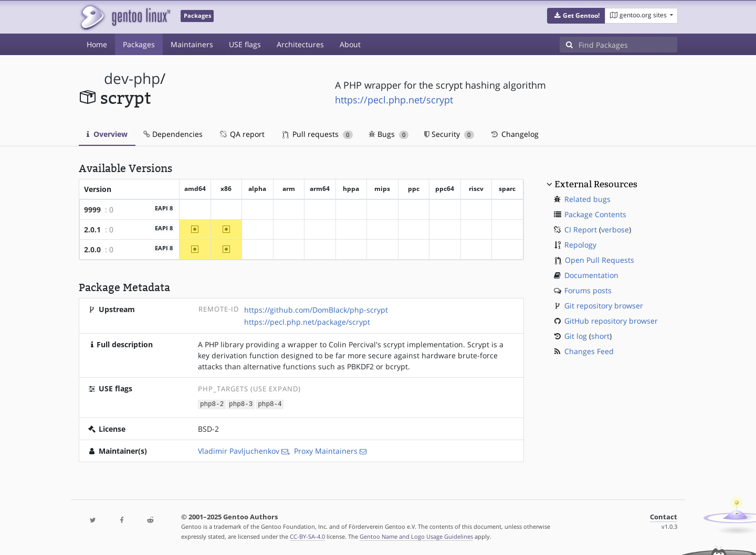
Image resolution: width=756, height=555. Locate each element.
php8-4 (270, 404)
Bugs (389, 134)
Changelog (514, 134)
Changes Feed (589, 351)
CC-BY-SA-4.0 (307, 536)
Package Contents (595, 214)
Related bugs (587, 199)
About (350, 44)
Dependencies (173, 134)
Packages (139, 44)
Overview (107, 134)
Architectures (300, 44)
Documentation (591, 275)
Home (97, 44)
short (600, 336)
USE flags (245, 44)
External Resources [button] (596, 184)
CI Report (581, 230)
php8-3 (241, 404)
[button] (576, 16)
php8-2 (212, 404)
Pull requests (318, 134)
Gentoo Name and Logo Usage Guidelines (416, 536)
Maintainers (192, 44)
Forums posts (588, 290)
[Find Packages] (628, 45)
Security (449, 134)
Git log (576, 336)
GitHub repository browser (611, 321)
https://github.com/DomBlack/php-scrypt (316, 310)
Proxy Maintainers (326, 450)
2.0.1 (92, 230)
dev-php (132, 78)
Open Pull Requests (600, 260)
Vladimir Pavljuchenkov (239, 450)
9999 (92, 210)
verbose (615, 230)
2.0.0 (92, 249)
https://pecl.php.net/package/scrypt (307, 322)
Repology (580, 245)
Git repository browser (604, 306)
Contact (664, 516)
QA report (241, 134)
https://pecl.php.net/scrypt (394, 100)
